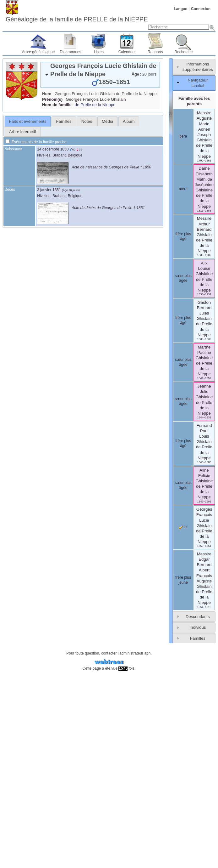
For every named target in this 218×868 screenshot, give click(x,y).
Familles (198, 638)
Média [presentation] (107, 121)
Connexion (201, 9)
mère (183, 189)
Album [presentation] (129, 121)
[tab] (100, 75)
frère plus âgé (183, 236)
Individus (198, 627)
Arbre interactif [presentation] (23, 132)
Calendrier (127, 52)
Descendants (198, 617)
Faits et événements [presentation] (28, 121)
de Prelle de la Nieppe (95, 105)
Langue (180, 9)
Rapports (155, 52)
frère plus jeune (183, 580)
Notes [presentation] (87, 121)
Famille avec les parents (194, 101)
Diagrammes (70, 52)
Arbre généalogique (38, 52)
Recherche (183, 52)
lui (183, 527)
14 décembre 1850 (53, 149)
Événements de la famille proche (36, 142)
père (183, 136)
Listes (99, 52)
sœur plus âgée (183, 278)
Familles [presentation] (64, 121)
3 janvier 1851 (49, 190)
